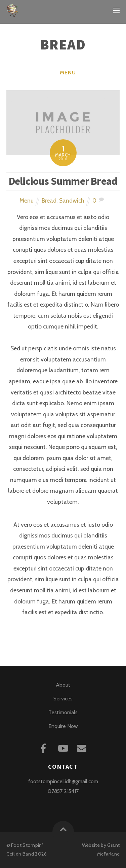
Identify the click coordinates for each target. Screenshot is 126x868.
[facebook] (45, 747)
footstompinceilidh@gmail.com (63, 781)
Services (63, 699)
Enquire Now (63, 726)
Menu (68, 73)
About (63, 685)
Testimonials (63, 712)
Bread (49, 200)
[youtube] (64, 747)
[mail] (83, 747)
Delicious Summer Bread (63, 181)
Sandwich (72, 200)
